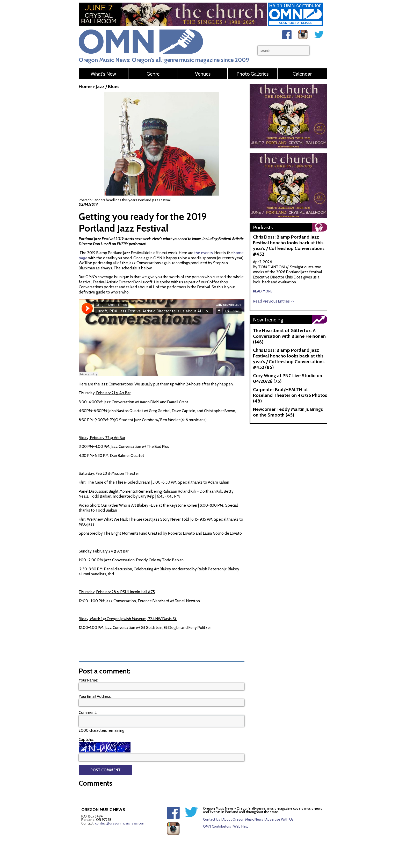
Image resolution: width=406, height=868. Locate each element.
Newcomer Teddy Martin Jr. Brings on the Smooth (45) (288, 412)
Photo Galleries (252, 74)
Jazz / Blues (108, 87)
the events (204, 253)
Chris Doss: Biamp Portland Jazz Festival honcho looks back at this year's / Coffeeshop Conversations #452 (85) (289, 359)
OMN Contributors (217, 826)
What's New (103, 74)
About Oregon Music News (243, 819)
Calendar (302, 74)
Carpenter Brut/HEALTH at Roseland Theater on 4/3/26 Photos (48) (290, 395)
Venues (203, 74)
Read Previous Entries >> (274, 301)
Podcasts (263, 227)
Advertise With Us (279, 819)
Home (85, 87)
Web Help (241, 826)
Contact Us (212, 819)
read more (263, 291)
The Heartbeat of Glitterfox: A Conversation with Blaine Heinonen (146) (289, 336)
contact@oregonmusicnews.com (120, 823)
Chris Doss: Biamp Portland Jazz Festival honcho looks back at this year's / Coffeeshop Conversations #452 (289, 246)
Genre (153, 74)
